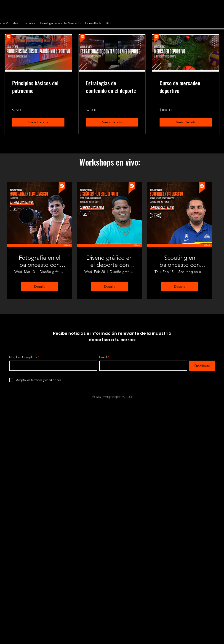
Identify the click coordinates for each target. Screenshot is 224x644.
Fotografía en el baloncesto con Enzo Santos (40, 261)
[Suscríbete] (202, 366)
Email (103, 357)
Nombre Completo (23, 357)
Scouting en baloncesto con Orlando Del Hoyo (180, 261)
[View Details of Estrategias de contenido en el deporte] (112, 122)
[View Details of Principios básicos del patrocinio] (38, 122)
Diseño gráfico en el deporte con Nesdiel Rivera (109, 261)
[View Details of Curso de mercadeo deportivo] (186, 122)
